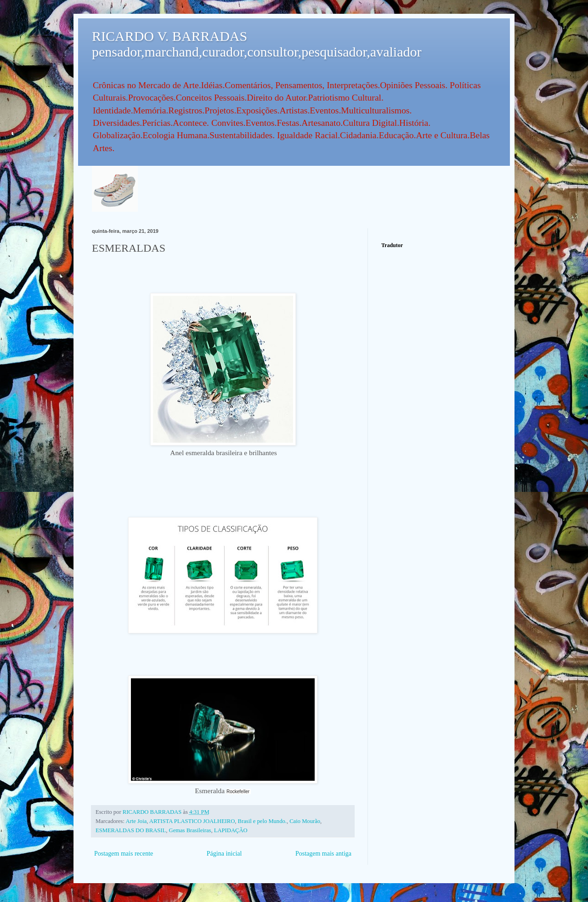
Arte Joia (136, 821)
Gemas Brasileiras (190, 830)
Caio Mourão (305, 821)
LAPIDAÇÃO (231, 830)
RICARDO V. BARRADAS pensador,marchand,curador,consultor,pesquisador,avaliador (257, 44)
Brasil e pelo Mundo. (262, 821)
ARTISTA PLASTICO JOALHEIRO (192, 821)
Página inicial (224, 854)
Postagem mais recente (124, 854)
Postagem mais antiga (323, 854)
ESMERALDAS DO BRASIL (131, 830)
